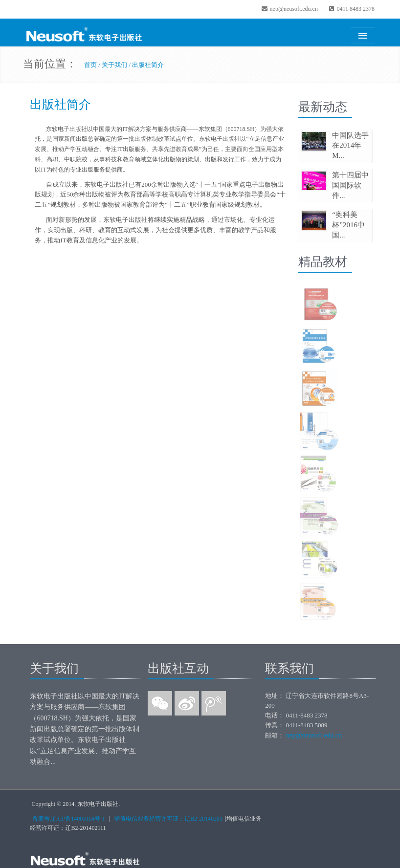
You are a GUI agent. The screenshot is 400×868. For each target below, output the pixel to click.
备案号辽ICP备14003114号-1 (68, 819)
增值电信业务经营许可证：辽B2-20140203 (168, 819)
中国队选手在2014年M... (350, 146)
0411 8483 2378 (351, 9)
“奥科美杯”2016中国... (348, 225)
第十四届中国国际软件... (350, 185)
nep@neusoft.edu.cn (289, 9)
